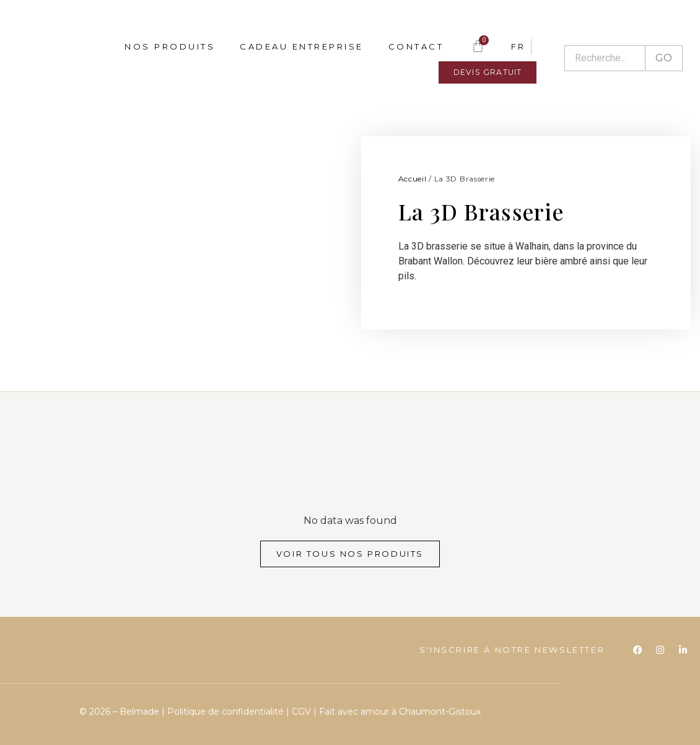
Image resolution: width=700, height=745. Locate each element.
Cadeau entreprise (302, 46)
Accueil (413, 179)
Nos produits (170, 46)
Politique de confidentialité (227, 712)
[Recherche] (605, 58)
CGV (301, 712)
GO (664, 58)
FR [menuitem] (518, 46)
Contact (416, 46)
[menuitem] (518, 46)
